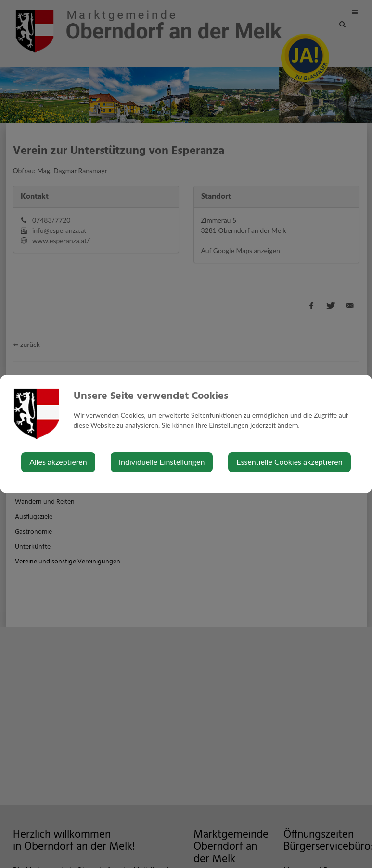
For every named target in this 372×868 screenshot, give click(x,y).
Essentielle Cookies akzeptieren (289, 462)
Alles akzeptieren (58, 462)
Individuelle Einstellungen (162, 462)
